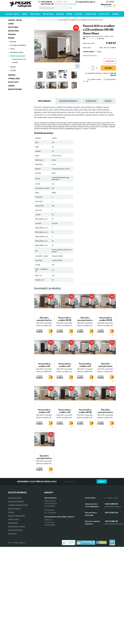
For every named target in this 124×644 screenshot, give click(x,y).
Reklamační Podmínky (15, 530)
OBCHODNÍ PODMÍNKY (16, 501)
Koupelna (79, 14)
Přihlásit (110, 1)
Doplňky (15, 62)
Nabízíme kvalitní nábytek (16, 516)
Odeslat (102, 481)
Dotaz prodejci (110, 79)
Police (12, 49)
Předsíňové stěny (17, 52)
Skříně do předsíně (18, 56)
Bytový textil (104, 14)
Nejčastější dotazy (91, 55)
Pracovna (60, 14)
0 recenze (101, 38)
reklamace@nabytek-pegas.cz (114, 524)
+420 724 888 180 (46, 2)
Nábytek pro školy (15, 89)
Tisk (86, 81)
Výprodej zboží (91, 14)
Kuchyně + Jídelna (12, 14)
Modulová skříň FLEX (19, 59)
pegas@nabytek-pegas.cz (87, 2)
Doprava (11, 512)
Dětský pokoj (35, 14)
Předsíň (69, 14)
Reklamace (12, 534)
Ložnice (25, 14)
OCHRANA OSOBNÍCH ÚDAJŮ (18, 505)
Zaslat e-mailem (95, 79)
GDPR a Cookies (14, 519)
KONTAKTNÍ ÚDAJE (15, 498)
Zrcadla (13, 70)
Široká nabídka (13, 523)
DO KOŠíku (108, 68)
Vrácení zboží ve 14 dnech (17, 526)
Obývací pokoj (48, 14)
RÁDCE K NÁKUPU (14, 509)
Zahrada (115, 14)
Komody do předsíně (18, 45)
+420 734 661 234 (111, 513)
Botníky (13, 42)
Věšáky (13, 67)
